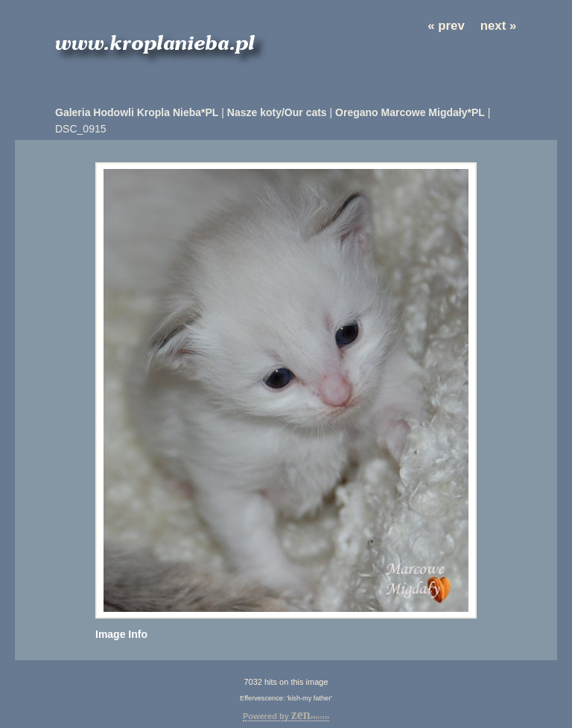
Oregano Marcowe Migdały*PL (410, 112)
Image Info (121, 634)
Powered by (286, 716)
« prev (446, 26)
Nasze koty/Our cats (277, 112)
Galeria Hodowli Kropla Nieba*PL (137, 112)
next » (499, 26)
